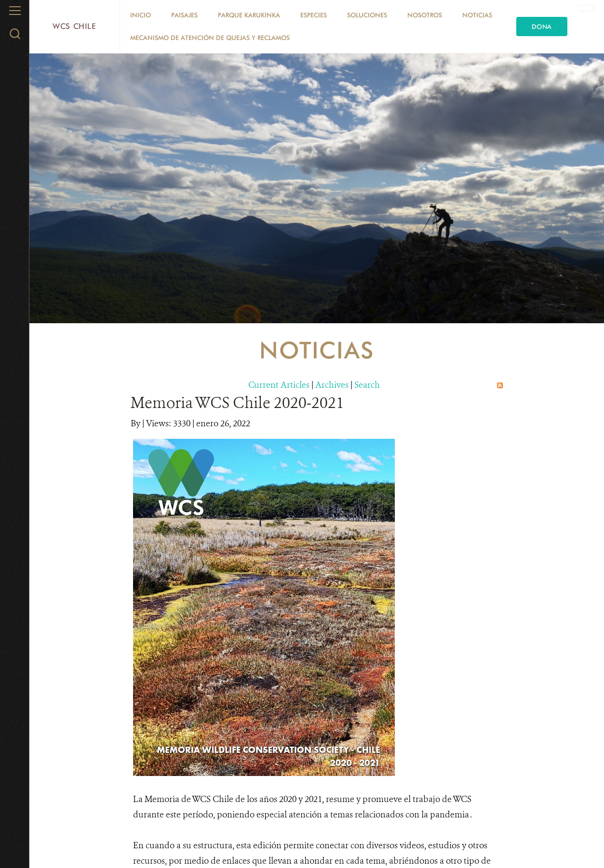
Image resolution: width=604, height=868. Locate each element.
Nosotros (425, 15)
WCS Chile (74, 26)
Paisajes (184, 15)
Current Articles (279, 385)
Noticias (477, 15)
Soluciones (367, 15)
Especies (314, 15)
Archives (332, 385)
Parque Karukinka (249, 15)
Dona (542, 26)
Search (367, 385)
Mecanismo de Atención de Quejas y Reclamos (210, 38)
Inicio (141, 15)
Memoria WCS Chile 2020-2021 (237, 403)
